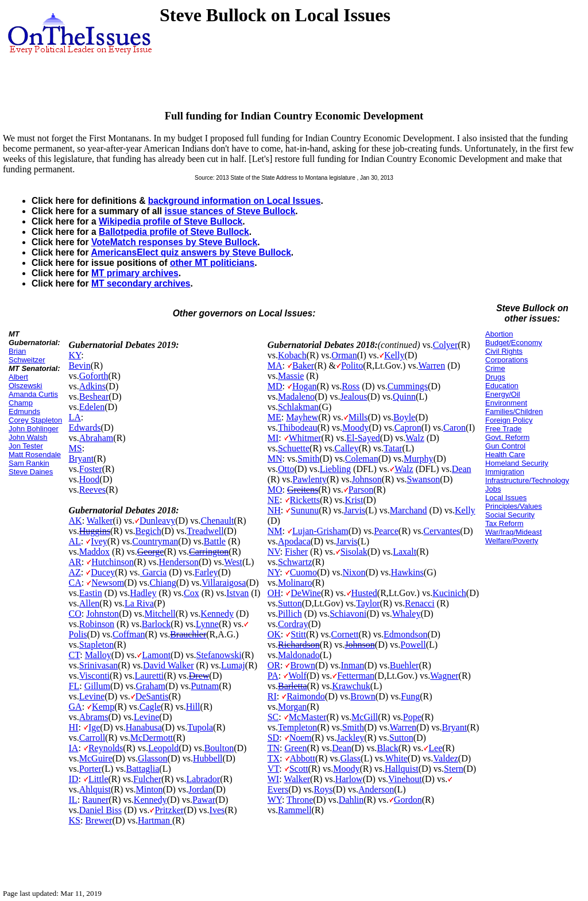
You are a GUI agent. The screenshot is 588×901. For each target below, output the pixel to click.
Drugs (495, 377)
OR (274, 665)
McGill (365, 717)
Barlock (156, 624)
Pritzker (169, 810)
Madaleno (296, 397)
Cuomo (303, 572)
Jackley (350, 738)
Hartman (155, 820)
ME (274, 417)
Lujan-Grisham (320, 531)
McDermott (152, 738)
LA (75, 417)
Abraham (96, 438)
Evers (278, 789)
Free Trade (504, 429)
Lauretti (150, 676)
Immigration (505, 472)
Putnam (205, 686)
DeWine (306, 593)
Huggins (95, 531)
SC (273, 717)
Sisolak (354, 552)
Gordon (408, 800)
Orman (344, 355)
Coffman (129, 634)
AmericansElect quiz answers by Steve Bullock (191, 252)
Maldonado (299, 655)
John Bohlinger (34, 429)
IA (74, 748)
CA (75, 583)
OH (274, 593)
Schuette (294, 448)
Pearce (386, 531)
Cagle (150, 707)
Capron (408, 428)
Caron (454, 428)
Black (387, 748)
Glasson (153, 758)
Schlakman (298, 407)
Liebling (335, 469)
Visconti (94, 676)
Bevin (80, 366)
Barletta (293, 686)
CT (75, 655)
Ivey (99, 541)
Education (502, 386)
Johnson (366, 479)
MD (275, 386)
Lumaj (233, 665)
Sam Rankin (29, 463)
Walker (100, 521)
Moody (355, 428)
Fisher (296, 552)
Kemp (103, 707)
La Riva (139, 603)
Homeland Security (517, 463)
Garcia (154, 572)
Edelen (92, 407)
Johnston (102, 614)
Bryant (82, 459)
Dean (462, 469)
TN (274, 748)
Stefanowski (219, 655)
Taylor (368, 603)
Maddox (94, 552)
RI (272, 696)
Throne (300, 800)
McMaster (308, 717)
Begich (148, 531)
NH (274, 510)
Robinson (97, 624)
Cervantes (442, 531)
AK (76, 521)
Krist (354, 500)
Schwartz (295, 562)
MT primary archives (135, 273)
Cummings (408, 386)
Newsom (108, 583)
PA (273, 676)
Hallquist (402, 769)
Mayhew (302, 417)
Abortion (499, 334)
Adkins (92, 386)
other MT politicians (212, 263)
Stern (454, 769)
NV (274, 552)
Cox (192, 593)
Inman (352, 665)
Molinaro (295, 583)
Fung (410, 696)
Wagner (444, 676)
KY (75, 355)
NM (275, 531)
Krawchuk (351, 686)
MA (275, 366)
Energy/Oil (503, 394)
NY (274, 572)
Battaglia (143, 769)
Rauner (95, 800)
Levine (92, 696)
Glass (351, 758)
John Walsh (28, 437)
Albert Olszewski (26, 381)
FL (74, 686)
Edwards (85, 428)
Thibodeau (297, 428)
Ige (94, 727)
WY (275, 800)
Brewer (98, 820)
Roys (324, 789)
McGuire (96, 758)
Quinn (404, 397)
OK (274, 634)
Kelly (394, 355)
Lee (435, 748)
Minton (149, 789)
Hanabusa (144, 727)
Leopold (163, 748)
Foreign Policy (509, 420)
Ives (217, 810)
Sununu (305, 510)
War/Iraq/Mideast (514, 532)
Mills (358, 417)
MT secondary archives (141, 283)
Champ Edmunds (24, 407)
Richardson (299, 645)
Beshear (94, 397)
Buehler (405, 665)
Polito (352, 366)
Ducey (103, 572)
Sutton (290, 603)
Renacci (420, 603)
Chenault (218, 521)
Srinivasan (99, 665)
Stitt (298, 634)
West (233, 562)
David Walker (169, 665)
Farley (206, 572)
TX (274, 758)
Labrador (204, 779)
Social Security (510, 515)
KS (75, 820)
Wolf (297, 676)
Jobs (493, 489)
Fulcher (147, 779)
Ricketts (305, 500)
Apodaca (294, 541)
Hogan (305, 386)
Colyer (446, 345)
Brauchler (188, 634)
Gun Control (505, 446)
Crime (495, 368)
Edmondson (405, 634)
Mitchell (160, 614)
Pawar (204, 800)
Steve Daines (31, 472)
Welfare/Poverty (512, 541)
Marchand (409, 510)
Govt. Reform (507, 437)
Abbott (303, 758)
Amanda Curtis (33, 394)
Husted (364, 593)
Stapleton (96, 645)
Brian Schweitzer (27, 355)
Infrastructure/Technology (527, 480)
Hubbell (208, 758)
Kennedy (217, 614)
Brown (303, 665)
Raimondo (306, 696)
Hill (193, 707)
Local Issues (506, 498)
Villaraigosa (224, 583)
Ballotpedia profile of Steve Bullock (174, 232)
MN (275, 459)
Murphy (419, 459)
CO (75, 614)
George (151, 552)
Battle (215, 541)
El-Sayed (363, 438)
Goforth (94, 376)
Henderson (179, 562)
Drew (199, 676)
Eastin (91, 593)
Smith (308, 459)
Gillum (97, 686)
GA (76, 707)
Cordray (293, 624)
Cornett (345, 634)
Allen (90, 603)
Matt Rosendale (35, 455)
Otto (286, 469)
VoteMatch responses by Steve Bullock (174, 242)
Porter (90, 769)
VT (274, 769)
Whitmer (305, 438)
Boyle (404, 417)
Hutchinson (113, 562)
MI (273, 438)
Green (296, 748)
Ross (351, 386)
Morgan (292, 707)
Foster (91, 469)
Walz (415, 438)
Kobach (292, 355)
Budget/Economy (514, 343)
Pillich (290, 614)
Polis (78, 634)
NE (274, 500)
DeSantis (152, 696)
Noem (301, 738)
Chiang (163, 583)
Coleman (362, 459)
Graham (150, 686)
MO (275, 490)
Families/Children (514, 411)
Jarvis (355, 510)
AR (75, 562)
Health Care (505, 455)
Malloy (98, 655)
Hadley (143, 593)
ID (74, 779)
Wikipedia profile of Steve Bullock (171, 221)
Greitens (303, 490)
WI (273, 779)
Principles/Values (514, 506)
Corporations (506, 360)
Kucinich (449, 593)
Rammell (295, 810)
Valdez (446, 758)
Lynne (207, 624)
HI (74, 727)
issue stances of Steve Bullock (230, 211)
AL (75, 541)
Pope (412, 717)
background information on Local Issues (235, 201)
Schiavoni (348, 614)
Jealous (353, 397)
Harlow (349, 779)
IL (73, 800)
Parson (361, 490)
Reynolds (106, 748)
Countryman (155, 541)
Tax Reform (504, 523)
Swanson (423, 479)
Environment (506, 403)
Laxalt (405, 552)
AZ (75, 572)
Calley (347, 448)
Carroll (92, 738)
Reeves (92, 490)
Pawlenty (310, 479)
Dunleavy (157, 521)
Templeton (297, 727)
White (396, 758)
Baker (303, 366)
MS (76, 448)
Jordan (201, 789)
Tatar (393, 448)
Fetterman (356, 676)
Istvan (237, 593)
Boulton (219, 748)
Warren (432, 366)
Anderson (376, 789)
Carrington (209, 552)
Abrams (94, 717)
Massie (291, 376)
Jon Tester (26, 446)
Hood (90, 479)
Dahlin (351, 800)
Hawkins (407, 572)
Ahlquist (95, 789)
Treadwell (205, 531)
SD (273, 738)
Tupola (200, 727)
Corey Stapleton (35, 420)
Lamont (156, 655)
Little (98, 779)
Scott (299, 769)
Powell (413, 645)
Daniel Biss (100, 810)
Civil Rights (504, 351)
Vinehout (405, 779)
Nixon (354, 572)
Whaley (407, 614)
